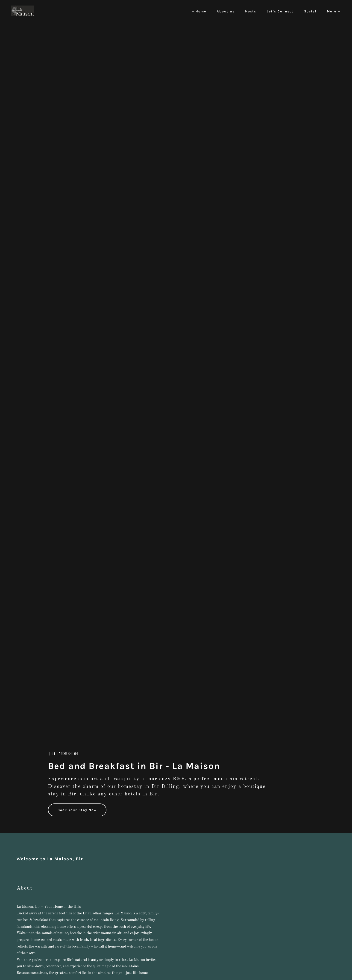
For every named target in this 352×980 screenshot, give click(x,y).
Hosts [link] (251, 11)
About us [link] (226, 11)
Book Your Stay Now (77, 810)
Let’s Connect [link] (280, 11)
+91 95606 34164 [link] (63, 754)
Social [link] (310, 11)
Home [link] (201, 11)
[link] (23, 11)
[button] (332, 12)
